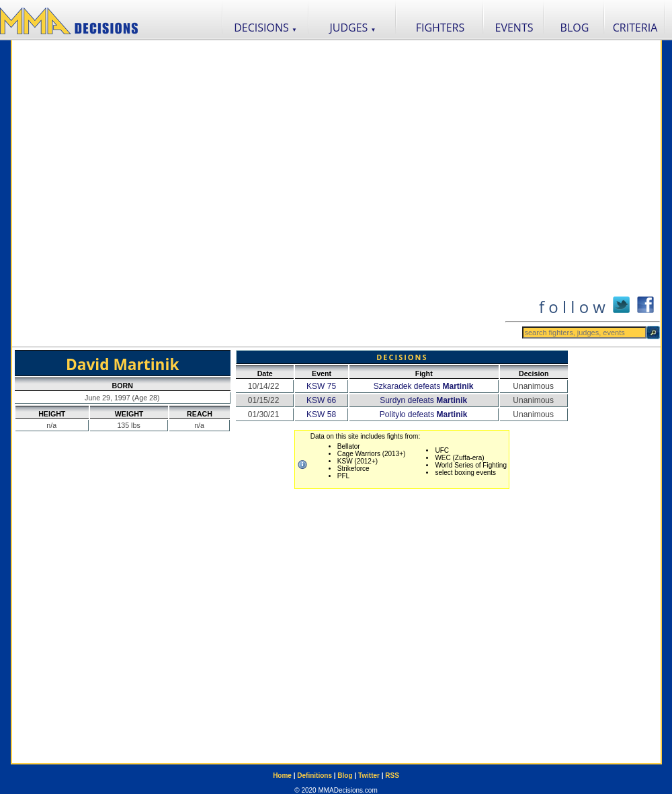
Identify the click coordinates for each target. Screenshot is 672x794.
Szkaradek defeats (424, 386)
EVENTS (514, 28)
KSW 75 (321, 386)
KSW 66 (321, 400)
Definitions (314, 776)
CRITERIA (635, 28)
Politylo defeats (424, 414)
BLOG (575, 28)
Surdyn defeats (423, 400)
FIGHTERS (440, 28)
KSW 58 (321, 414)
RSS (392, 776)
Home (282, 776)
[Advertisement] (163, 193)
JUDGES (353, 28)
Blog (345, 776)
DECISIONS (265, 28)
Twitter (369, 776)
